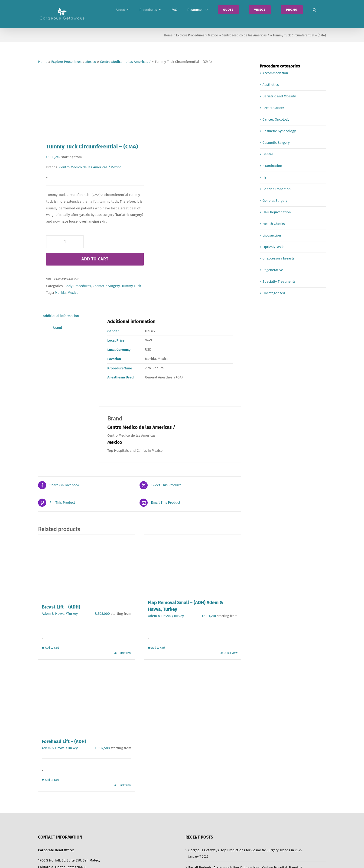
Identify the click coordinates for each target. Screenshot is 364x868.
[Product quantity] (65, 242)
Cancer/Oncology (276, 119)
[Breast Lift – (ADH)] (86, 567)
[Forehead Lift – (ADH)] (86, 701)
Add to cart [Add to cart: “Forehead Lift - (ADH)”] (52, 780)
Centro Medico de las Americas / (245, 35)
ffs (265, 177)
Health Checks (274, 224)
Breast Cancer (273, 108)
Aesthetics (271, 85)
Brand (57, 328)
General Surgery (275, 201)
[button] (314, 10)
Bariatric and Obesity (279, 96)
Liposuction (272, 235)
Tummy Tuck (131, 286)
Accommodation (275, 73)
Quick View (124, 653)
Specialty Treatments (279, 282)
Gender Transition (277, 189)
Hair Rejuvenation (277, 212)
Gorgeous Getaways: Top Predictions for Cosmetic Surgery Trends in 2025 (245, 850)
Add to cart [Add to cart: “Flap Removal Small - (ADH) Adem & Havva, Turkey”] (158, 648)
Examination (272, 166)
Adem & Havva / (55, 614)
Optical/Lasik (273, 247)
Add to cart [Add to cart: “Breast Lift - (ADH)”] (52, 648)
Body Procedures (78, 286)
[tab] (61, 316)
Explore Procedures (190, 35)
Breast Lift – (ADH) (61, 607)
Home (168, 35)
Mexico (213, 35)
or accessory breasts (279, 258)
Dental (268, 154)
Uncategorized (274, 293)
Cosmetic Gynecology (279, 131)
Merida (60, 293)
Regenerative (273, 270)
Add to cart (95, 259)
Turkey (73, 614)
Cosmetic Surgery (106, 286)
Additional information (61, 316)
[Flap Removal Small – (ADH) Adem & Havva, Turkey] (193, 565)
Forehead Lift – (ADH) (64, 741)
